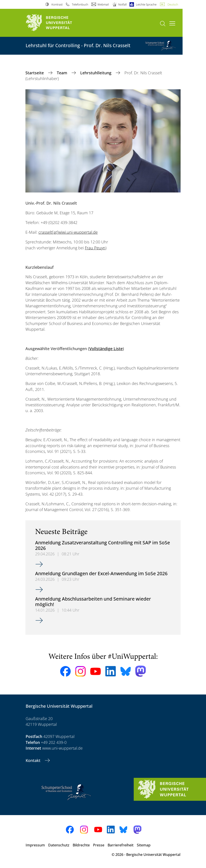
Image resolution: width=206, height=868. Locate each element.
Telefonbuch (80, 4)
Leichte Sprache (146, 4)
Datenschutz (59, 845)
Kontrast (57, 4)
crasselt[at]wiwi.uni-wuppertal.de (68, 232)
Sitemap (144, 845)
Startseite (35, 73)
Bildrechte (81, 845)
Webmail (103, 4)
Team (63, 73)
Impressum (35, 845)
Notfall (122, 4)
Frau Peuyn (95, 248)
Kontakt (34, 760)
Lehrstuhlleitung (96, 73)
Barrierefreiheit (121, 845)
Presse (99, 845)
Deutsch (173, 4)
